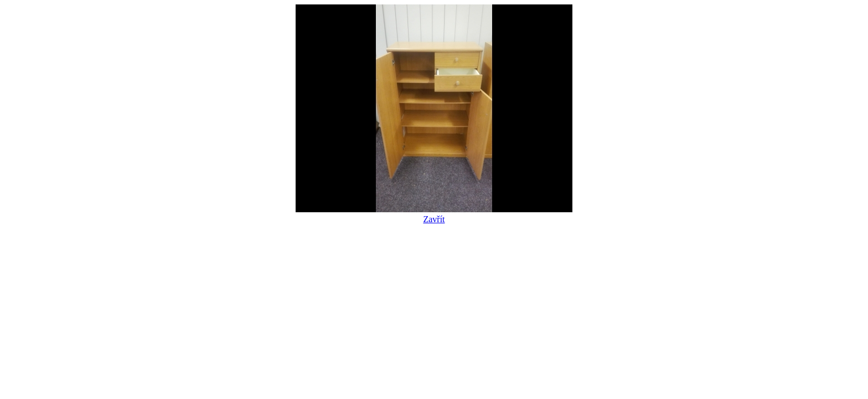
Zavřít (434, 214)
